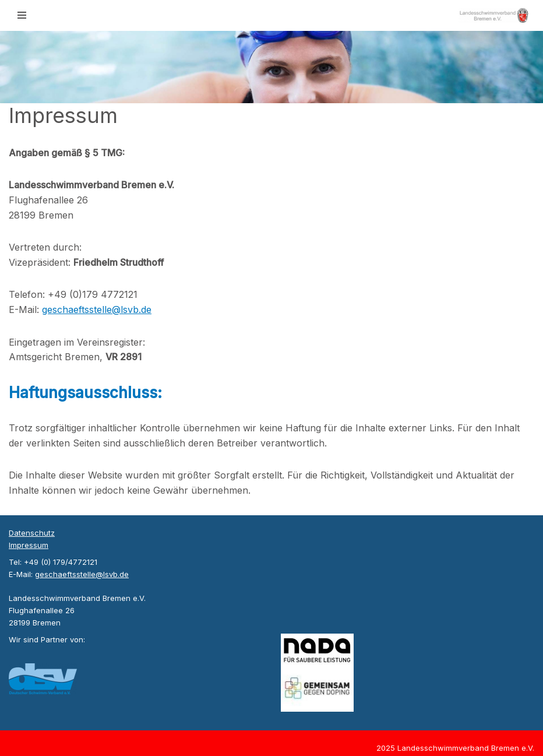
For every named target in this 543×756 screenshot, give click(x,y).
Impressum (29, 545)
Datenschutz (32, 533)
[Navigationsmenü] (22, 15)
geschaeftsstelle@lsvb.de (97, 310)
